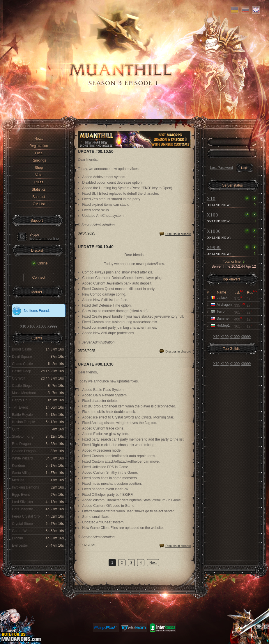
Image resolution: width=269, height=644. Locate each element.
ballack (222, 298)
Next (153, 563)
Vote (39, 175)
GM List (39, 204)
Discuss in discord (178, 234)
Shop (39, 168)
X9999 (53, 326)
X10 (23, 326)
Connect (39, 278)
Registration (39, 146)
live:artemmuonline (44, 239)
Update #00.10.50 (96, 151)
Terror (221, 312)
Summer (223, 319)
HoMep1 (223, 325)
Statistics (39, 189)
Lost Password (221, 168)
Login (245, 168)
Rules (39, 182)
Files (39, 153)
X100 (31, 326)
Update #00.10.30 (96, 364)
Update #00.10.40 (96, 247)
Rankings (39, 160)
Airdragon (224, 305)
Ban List (39, 197)
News (39, 139)
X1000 (41, 326)
